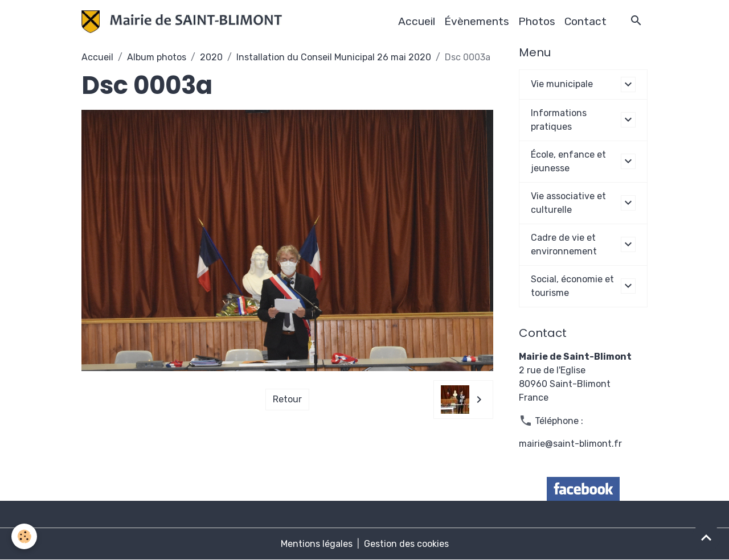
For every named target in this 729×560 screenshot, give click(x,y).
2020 (211, 57)
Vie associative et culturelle (568, 203)
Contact (585, 21)
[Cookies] (24, 536)
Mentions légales (317, 544)
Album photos (157, 57)
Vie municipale (562, 84)
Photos (537, 21)
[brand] (184, 22)
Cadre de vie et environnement (564, 244)
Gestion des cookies (406, 544)
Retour (287, 399)
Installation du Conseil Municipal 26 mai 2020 (334, 57)
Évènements (477, 21)
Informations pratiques (559, 120)
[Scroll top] (706, 537)
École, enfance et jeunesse (568, 161)
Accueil (417, 21)
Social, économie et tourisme (572, 286)
